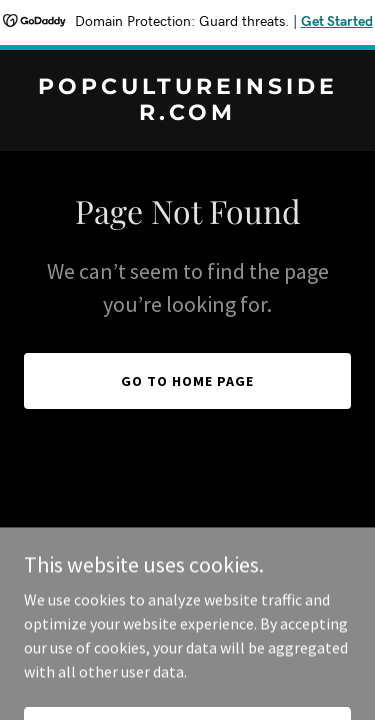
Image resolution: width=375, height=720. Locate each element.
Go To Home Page (187, 381)
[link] (187, 114)
